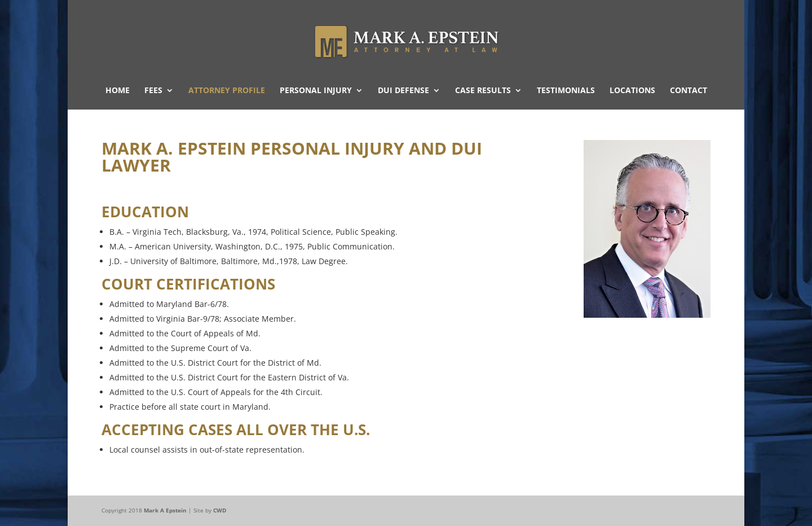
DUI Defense (403, 91)
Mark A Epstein (165, 510)
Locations (632, 91)
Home (118, 91)
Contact (689, 91)
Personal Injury (316, 91)
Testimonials (566, 91)
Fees (153, 91)
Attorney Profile (227, 91)
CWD (220, 510)
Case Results (483, 91)
